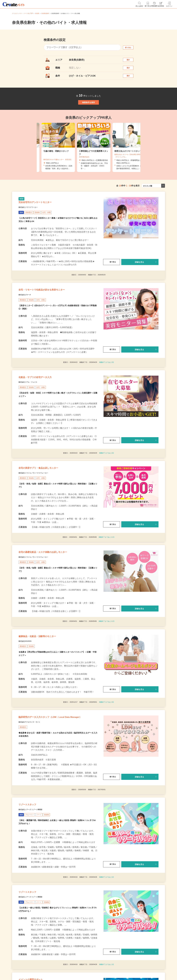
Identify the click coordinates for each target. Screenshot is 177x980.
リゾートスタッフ (32, 861)
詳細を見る (139, 279)
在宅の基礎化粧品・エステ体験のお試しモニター (56, 588)
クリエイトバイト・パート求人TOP (22, 13)
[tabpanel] (88, 160)
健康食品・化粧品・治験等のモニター (47, 677)
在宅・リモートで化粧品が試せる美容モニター (55, 310)
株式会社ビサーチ (28, 317)
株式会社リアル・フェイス (33, 409)
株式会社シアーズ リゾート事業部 (36, 867)
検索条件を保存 (88, 112)
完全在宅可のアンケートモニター (44, 218)
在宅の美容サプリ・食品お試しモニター (49, 499)
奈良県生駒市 (45, 13)
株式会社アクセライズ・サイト (35, 775)
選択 (130, 61)
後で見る (112, 279)
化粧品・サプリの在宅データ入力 (44, 403)
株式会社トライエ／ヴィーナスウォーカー (41, 505)
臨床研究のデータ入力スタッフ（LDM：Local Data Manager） (57, 766)
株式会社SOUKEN (28, 684)
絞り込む (130, 47)
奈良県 (37, 13)
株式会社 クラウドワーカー (33, 224)
